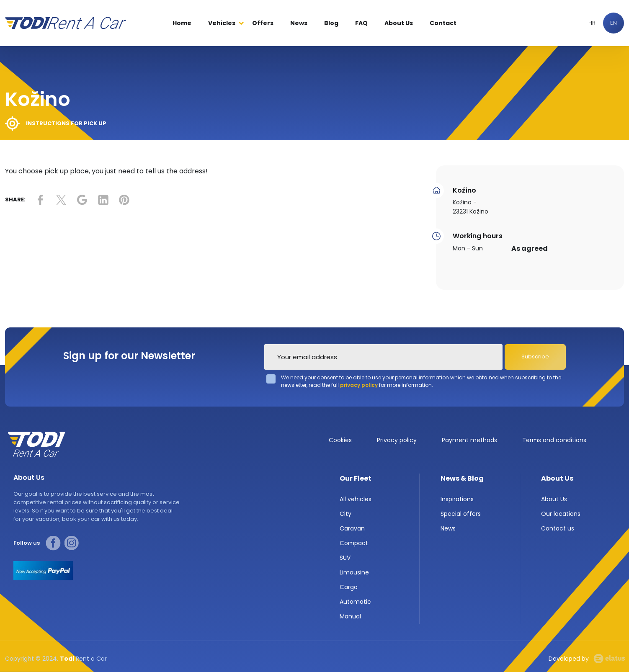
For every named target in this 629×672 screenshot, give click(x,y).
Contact (443, 23)
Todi (66, 23)
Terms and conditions (554, 440)
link (40, 200)
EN (614, 23)
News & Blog (462, 478)
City (345, 514)
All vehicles (356, 499)
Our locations (561, 514)
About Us (399, 23)
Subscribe (535, 357)
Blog (331, 23)
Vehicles (222, 23)
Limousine (354, 572)
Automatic (355, 602)
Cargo (349, 587)
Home (182, 23)
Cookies (340, 440)
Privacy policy (397, 440)
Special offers (461, 514)
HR (592, 23)
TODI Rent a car (36, 444)
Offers (263, 23)
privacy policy (359, 385)
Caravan (352, 528)
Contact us (558, 528)
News (299, 23)
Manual (350, 616)
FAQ (361, 23)
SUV (345, 558)
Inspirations (457, 499)
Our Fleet (356, 478)
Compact (354, 543)
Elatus (609, 659)
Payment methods (469, 440)
